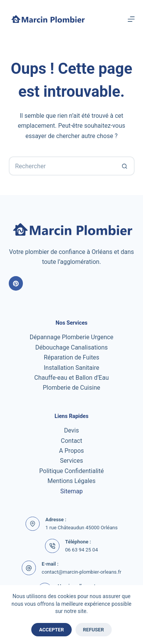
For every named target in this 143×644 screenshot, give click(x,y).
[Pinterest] (16, 283)
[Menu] (131, 19)
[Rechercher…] (62, 166)
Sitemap (71, 491)
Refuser (94, 630)
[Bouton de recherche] (125, 166)
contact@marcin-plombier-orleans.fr (81, 572)
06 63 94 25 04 (82, 550)
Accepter (51, 630)
